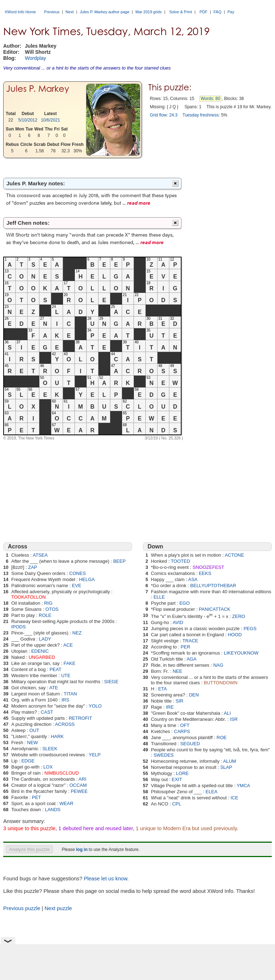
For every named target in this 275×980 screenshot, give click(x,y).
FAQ (217, 12)
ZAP (32, 567)
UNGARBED (42, 657)
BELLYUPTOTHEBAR (213, 586)
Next (70, 12)
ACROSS (65, 724)
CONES (77, 573)
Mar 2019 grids (148, 12)
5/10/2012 (28, 120)
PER (186, 647)
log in (82, 850)
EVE (77, 586)
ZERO (238, 616)
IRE (170, 707)
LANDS (52, 810)
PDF (203, 12)
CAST (47, 712)
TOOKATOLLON (28, 597)
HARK (57, 736)
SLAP (226, 767)
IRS (66, 700)
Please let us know (105, 879)
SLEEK (50, 749)
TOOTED (180, 561)
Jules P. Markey (38, 89)
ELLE (159, 597)
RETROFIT (80, 718)
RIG (48, 603)
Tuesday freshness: (201, 115)
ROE (222, 738)
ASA (193, 579)
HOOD (235, 635)
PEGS (250, 629)
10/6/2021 (50, 120)
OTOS (52, 609)
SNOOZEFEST (208, 567)
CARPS (182, 731)
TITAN (70, 694)
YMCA (243, 786)
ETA (163, 689)
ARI (82, 779)
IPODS (18, 627)
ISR (234, 719)
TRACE (190, 641)
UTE (66, 675)
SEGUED (190, 744)
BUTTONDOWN (221, 683)
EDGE (28, 761)
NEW (33, 743)
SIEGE (111, 682)
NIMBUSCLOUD (62, 773)
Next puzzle (58, 908)
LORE (182, 773)
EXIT (177, 779)
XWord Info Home (20, 12)
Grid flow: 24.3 (163, 115)
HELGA (87, 579)
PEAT (55, 669)
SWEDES (164, 755)
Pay (231, 12)
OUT (34, 730)
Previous (52, 12)
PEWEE (79, 791)
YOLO (95, 706)
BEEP (119, 561)
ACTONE (235, 555)
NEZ (77, 633)
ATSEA (40, 555)
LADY (45, 639)
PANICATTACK (214, 609)
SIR (179, 701)
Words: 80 (210, 99)
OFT (185, 725)
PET (36, 797)
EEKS (205, 573)
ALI (227, 713)
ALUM (230, 761)
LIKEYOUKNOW (241, 653)
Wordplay (36, 58)
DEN (194, 695)
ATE (54, 688)
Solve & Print (181, 12)
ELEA (211, 792)
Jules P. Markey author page (105, 12)
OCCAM (78, 785)
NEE (177, 671)
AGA (191, 659)
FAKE (69, 663)
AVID (178, 622)
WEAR (66, 803)
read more (139, 203)
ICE (235, 798)
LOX (48, 767)
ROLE (45, 615)
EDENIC (40, 651)
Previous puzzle (22, 908)
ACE (68, 645)
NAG (218, 665)
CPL (177, 804)
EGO (185, 603)
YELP (95, 755)
